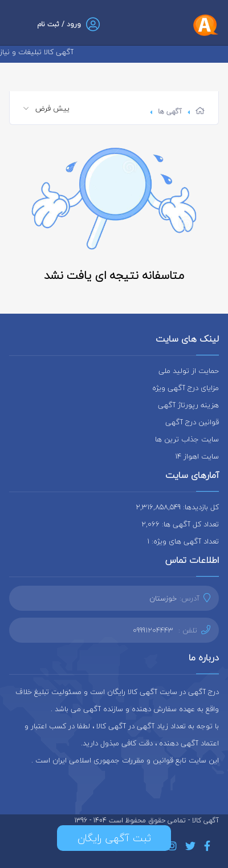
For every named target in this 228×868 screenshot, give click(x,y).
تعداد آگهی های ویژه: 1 (183, 541)
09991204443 (153, 630)
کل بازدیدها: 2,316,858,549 (177, 507)
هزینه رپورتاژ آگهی (188, 405)
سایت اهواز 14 (197, 456)
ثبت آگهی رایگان (114, 838)
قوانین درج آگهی (192, 422)
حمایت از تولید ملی (189, 371)
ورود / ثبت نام (59, 24)
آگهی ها (170, 111)
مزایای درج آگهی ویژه (186, 388)
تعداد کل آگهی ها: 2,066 (180, 524)
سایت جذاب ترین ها (187, 439)
